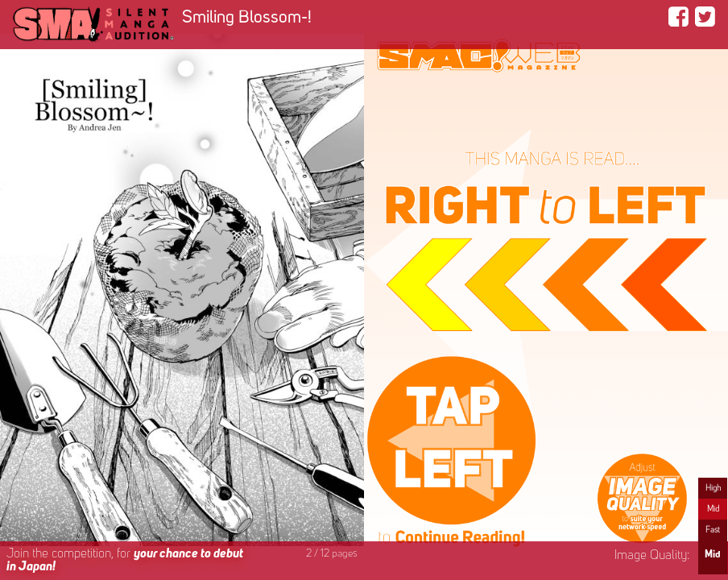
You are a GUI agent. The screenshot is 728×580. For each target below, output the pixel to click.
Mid (713, 509)
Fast (713, 530)
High (713, 488)
